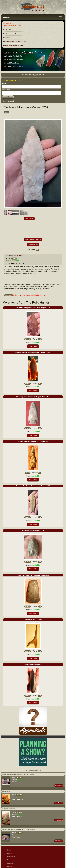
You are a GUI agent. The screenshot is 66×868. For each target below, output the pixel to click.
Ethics (9, 857)
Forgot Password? (8, 101)
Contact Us (7, 38)
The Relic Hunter (17, 240)
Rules (9, 834)
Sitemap (10, 861)
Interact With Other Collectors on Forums (15, 42)
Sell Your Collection (9, 30)
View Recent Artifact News (11, 34)
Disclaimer (11, 854)
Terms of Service (13, 844)
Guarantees (11, 841)
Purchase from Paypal (33, 224)
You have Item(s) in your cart (33, 75)
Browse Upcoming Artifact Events (13, 46)
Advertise (10, 847)
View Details (33, 330)
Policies (10, 837)
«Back (7, 112)
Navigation (7, 17)
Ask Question (33, 229)
